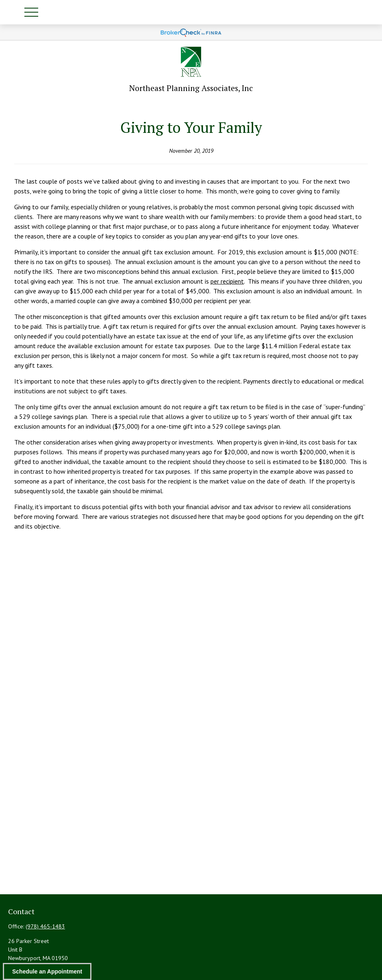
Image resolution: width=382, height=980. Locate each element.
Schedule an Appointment (47, 971)
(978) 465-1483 (45, 926)
